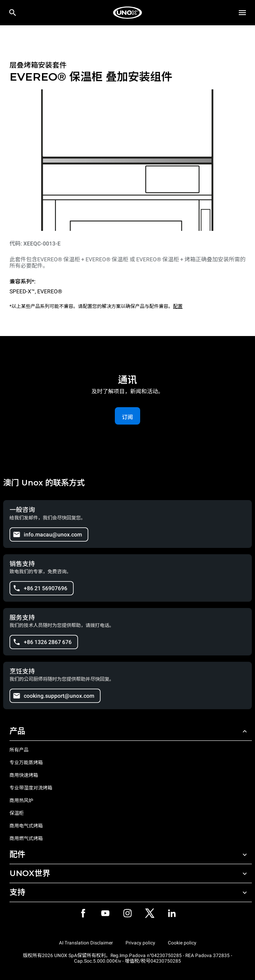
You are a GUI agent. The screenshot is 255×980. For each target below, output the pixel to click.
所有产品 (19, 750)
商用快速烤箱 (24, 775)
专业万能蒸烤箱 (26, 763)
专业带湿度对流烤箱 (31, 788)
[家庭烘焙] (127, 13)
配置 (178, 306)
